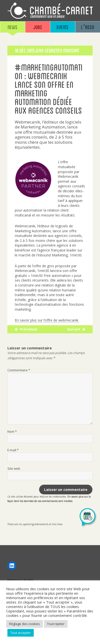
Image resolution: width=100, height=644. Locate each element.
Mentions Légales (21, 580)
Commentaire (19, 370)
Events (63, 27)
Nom (12, 431)
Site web (14, 468)
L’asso (88, 27)
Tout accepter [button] (21, 633)
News (13, 27)
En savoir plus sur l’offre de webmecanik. (47, 320)
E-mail (13, 450)
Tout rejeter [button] (56, 624)
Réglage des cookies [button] (25, 624)
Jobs (38, 27)
